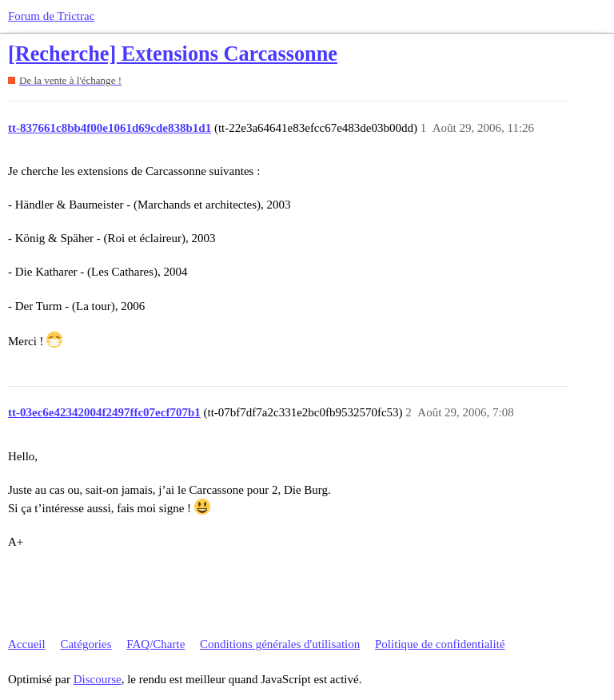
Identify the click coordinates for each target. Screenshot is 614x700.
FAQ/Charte (155, 644)
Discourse (98, 679)
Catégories (86, 644)
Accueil (27, 644)
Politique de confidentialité (440, 644)
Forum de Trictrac (51, 16)
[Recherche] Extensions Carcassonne (173, 54)
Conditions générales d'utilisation (280, 644)
